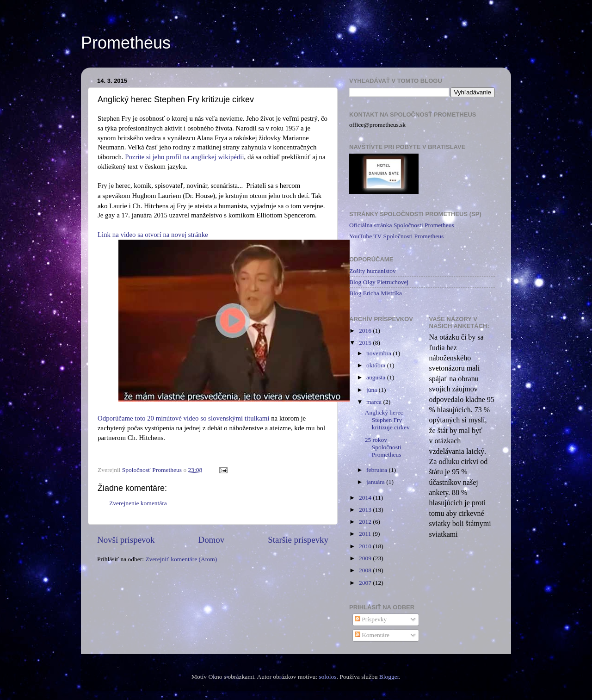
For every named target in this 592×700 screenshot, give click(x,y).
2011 (366, 534)
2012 (366, 522)
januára (376, 482)
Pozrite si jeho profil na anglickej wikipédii (184, 157)
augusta (377, 377)
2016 (366, 331)
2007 (366, 583)
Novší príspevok (126, 540)
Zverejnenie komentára (138, 503)
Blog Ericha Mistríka (376, 293)
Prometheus (126, 43)
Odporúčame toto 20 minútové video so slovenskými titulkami (183, 418)
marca (375, 402)
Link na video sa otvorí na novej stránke (153, 235)
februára (377, 470)
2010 (366, 546)
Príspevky (371, 619)
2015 (366, 343)
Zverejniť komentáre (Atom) (181, 559)
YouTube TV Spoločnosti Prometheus (396, 236)
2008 (366, 570)
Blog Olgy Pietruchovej (379, 282)
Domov (212, 540)
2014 (366, 498)
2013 (366, 510)
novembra (379, 353)
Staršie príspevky (298, 540)
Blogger (389, 677)
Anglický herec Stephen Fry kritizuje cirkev (387, 420)
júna (373, 390)
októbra (377, 365)
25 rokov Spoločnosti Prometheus (383, 447)
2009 (366, 558)
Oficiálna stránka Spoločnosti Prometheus (402, 225)
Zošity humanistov (373, 271)
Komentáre (372, 635)
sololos (327, 677)
